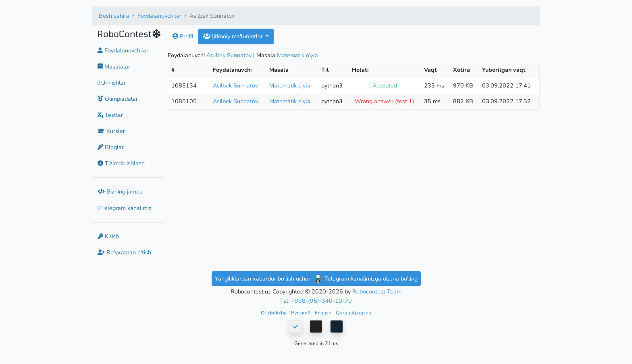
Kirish (108, 236)
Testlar (110, 115)
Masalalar (114, 67)
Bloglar (111, 147)
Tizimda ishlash (121, 163)
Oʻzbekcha (274, 313)
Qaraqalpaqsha (353, 313)
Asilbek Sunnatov (229, 55)
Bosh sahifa (114, 16)
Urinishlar (112, 83)
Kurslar (111, 131)
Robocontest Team (377, 291)
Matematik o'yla (297, 55)
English (324, 313)
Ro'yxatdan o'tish (124, 252)
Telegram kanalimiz (125, 208)
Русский (301, 313)
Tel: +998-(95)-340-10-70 (316, 301)
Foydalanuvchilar (159, 16)
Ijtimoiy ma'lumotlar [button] (234, 36)
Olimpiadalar (118, 99)
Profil (183, 36)
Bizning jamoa (120, 191)
